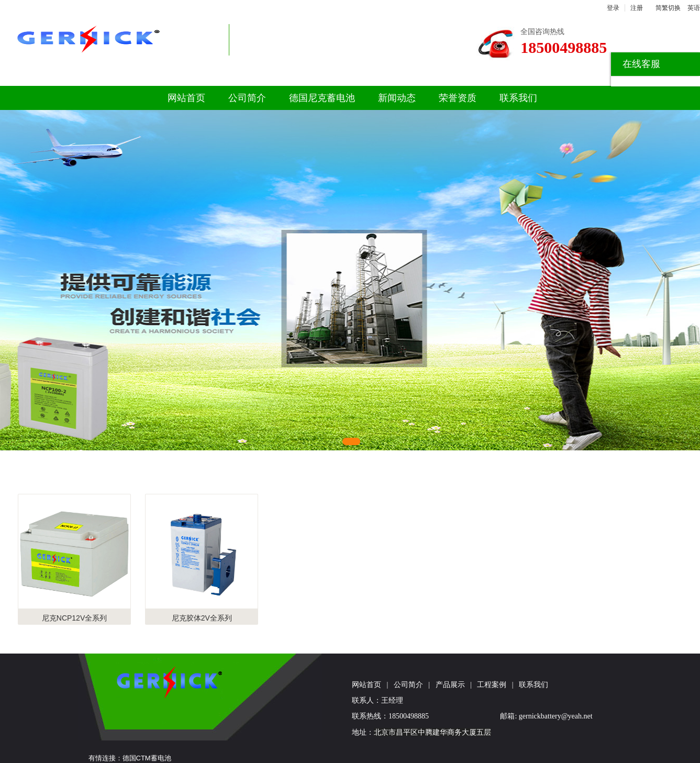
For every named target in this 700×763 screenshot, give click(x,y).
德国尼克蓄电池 (322, 98)
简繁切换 (668, 8)
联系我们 (518, 98)
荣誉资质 (458, 98)
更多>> (623, 470)
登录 (613, 8)
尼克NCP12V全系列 (74, 618)
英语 (694, 8)
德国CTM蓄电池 (147, 758)
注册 (637, 8)
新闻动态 (397, 98)
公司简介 (247, 98)
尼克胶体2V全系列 (202, 618)
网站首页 (186, 98)
